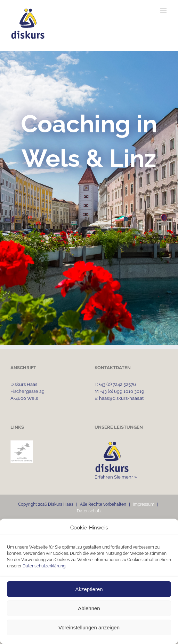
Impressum (144, 504)
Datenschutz (89, 511)
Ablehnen (89, 608)
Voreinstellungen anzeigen (89, 627)
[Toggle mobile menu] (164, 11)
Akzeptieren (89, 589)
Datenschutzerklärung (44, 566)
